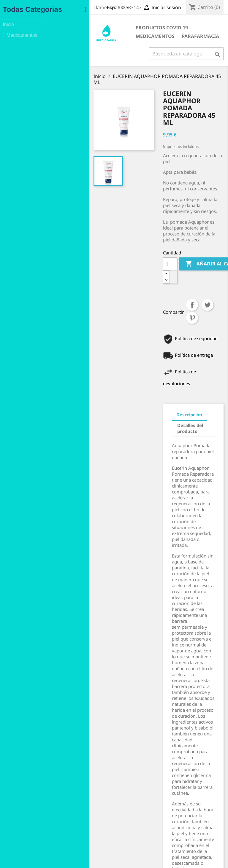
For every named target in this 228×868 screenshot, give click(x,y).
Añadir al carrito (183, 213)
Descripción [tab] (151, 325)
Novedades (29, 791)
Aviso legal (82, 790)
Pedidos (132, 805)
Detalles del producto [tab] (162, 336)
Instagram (37, 857)
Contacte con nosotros (93, 827)
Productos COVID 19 (104, 28)
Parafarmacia (97, 36)
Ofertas (25, 784)
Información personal (146, 783)
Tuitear (169, 241)
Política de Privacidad (92, 811)
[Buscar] (185, 54)
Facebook (24, 857)
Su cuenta (137, 775)
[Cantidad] (132, 213)
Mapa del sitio (85, 834)
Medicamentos (157, 28)
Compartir (153, 241)
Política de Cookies (89, 819)
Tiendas (79, 842)
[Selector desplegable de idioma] (118, 8)
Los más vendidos (35, 799)
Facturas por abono (144, 812)
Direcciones (136, 820)
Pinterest (184, 241)
